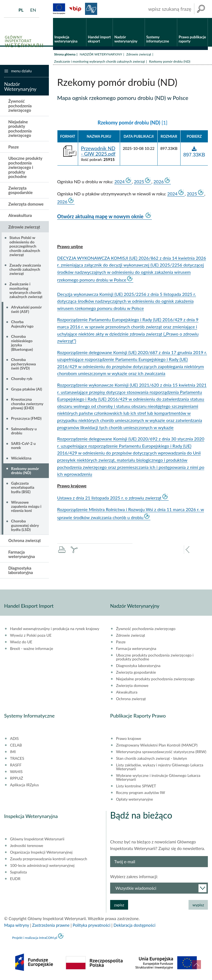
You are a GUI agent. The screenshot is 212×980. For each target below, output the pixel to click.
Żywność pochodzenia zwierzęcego (20, 106)
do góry (197, 965)
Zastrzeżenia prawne (51, 925)
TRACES (17, 759)
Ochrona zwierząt (25, 541)
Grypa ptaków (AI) (26, 389)
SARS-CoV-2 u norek (23, 446)
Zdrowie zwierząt (139, 55)
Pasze (14, 147)
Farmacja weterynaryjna (22, 555)
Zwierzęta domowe (26, 204)
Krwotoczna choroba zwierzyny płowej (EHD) (27, 404)
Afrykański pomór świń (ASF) (26, 310)
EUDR (15, 879)
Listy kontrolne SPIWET (136, 786)
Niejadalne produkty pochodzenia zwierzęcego (20, 129)
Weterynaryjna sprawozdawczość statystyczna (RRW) (161, 752)
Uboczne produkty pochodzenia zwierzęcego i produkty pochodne (25, 168)
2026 (159, 182)
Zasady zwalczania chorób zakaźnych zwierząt (25, 270)
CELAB (16, 745)
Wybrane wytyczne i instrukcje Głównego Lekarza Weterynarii (158, 778)
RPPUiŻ (16, 779)
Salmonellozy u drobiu (24, 431)
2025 (139, 182)
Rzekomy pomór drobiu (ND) (25, 471)
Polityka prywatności (91, 925)
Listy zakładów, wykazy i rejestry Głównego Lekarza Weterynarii (160, 767)
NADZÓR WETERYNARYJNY (101, 55)
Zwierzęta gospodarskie (20, 191)
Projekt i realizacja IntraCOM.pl (35, 938)
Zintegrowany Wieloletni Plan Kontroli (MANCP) (157, 745)
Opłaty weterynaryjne (134, 800)
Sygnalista (18, 872)
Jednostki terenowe (26, 846)
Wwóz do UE (21, 642)
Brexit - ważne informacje (31, 649)
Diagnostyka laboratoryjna (21, 571)
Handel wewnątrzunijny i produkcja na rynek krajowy (55, 629)
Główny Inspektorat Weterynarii (37, 839)
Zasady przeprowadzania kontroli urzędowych (48, 859)
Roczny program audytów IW (141, 793)
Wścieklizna (21, 459)
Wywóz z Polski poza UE (31, 636)
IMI (13, 752)
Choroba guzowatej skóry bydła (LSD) (25, 526)
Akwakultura (20, 216)
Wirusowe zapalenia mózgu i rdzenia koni (26, 507)
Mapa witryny (17, 925)
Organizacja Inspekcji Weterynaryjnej (41, 852)
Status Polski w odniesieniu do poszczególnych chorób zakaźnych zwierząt (25, 247)
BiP (75, 9)
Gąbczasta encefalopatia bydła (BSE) (23, 488)
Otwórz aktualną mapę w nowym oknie (101, 217)
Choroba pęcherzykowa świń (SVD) (23, 364)
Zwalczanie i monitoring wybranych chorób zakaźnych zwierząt (100, 62)
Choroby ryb (22, 379)
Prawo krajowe (128, 739)
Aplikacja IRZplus (24, 785)
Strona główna (65, 55)
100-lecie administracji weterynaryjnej (42, 866)
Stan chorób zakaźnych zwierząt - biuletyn (151, 759)
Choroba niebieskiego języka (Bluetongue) (22, 343)
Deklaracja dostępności (134, 925)
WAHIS (16, 772)
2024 (119, 182)
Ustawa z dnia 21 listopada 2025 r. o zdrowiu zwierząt (109, 498)
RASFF (16, 765)
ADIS (14, 739)
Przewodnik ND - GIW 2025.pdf (98, 152)
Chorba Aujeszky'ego (22, 324)
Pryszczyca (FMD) (26, 419)
